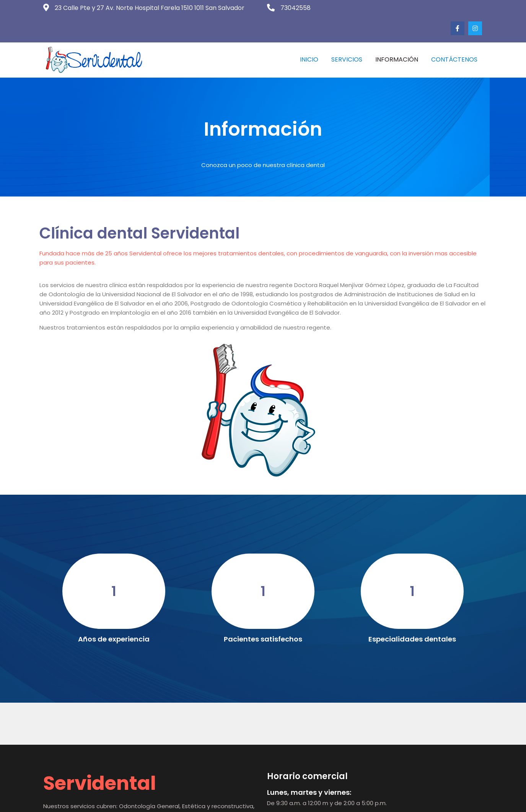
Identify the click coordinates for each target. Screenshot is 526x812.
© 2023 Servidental (263, 800)
